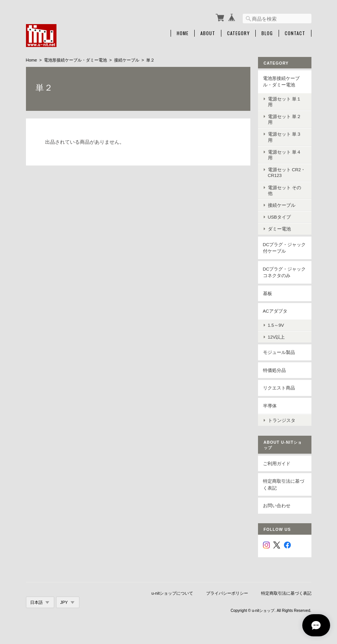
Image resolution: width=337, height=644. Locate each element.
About (208, 33)
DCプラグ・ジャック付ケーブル (285, 248)
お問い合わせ (277, 505)
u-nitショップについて (172, 593)
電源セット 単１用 (285, 102)
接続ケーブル (127, 60)
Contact (295, 33)
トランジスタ (282, 420)
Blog (267, 33)
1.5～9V (276, 325)
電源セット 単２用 (285, 119)
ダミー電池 (279, 229)
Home (183, 33)
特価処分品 (274, 370)
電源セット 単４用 (285, 155)
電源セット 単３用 (285, 137)
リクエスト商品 (279, 388)
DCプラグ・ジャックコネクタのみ (285, 272)
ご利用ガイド (277, 463)
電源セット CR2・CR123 (287, 172)
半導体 (270, 406)
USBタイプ (279, 217)
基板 (268, 293)
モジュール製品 (279, 352)
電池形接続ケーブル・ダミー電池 (75, 60)
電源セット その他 (285, 190)
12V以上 (277, 337)
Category (238, 33)
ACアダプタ (275, 311)
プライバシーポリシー (227, 593)
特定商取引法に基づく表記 (284, 484)
